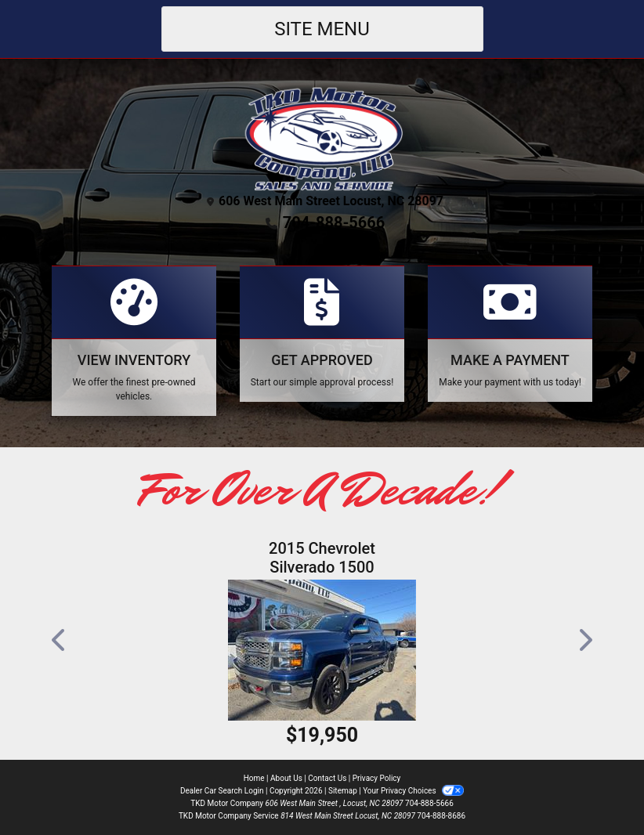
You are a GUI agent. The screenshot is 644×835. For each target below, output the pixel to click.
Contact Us (327, 778)
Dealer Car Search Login (222, 791)
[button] (60, 640)
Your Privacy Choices (413, 791)
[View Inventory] (134, 341)
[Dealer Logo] (322, 137)
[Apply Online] (322, 334)
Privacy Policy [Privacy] (377, 778)
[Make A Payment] (510, 334)
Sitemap (343, 791)
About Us (286, 778)
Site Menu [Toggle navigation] (322, 29)
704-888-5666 (334, 222)
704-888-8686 (441, 816)
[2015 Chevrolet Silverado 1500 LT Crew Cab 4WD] (322, 650)
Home (254, 778)
